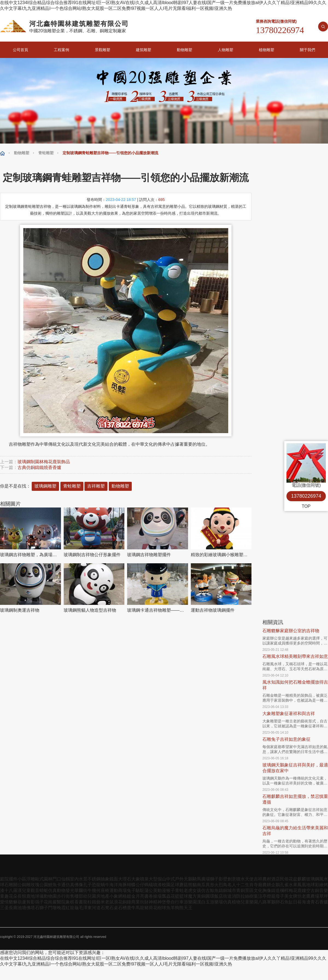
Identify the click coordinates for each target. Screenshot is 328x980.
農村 (267, 879)
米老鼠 (107, 902)
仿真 (70, 885)
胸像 (267, 890)
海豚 (122, 885)
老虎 (188, 890)
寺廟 (258, 885)
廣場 (206, 879)
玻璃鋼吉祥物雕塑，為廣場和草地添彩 (30, 555)
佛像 (79, 885)
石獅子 (42, 908)
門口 (57, 879)
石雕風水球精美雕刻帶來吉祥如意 (295, 656)
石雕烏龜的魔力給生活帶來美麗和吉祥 (295, 831)
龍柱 (87, 902)
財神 (149, 902)
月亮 (140, 896)
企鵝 (276, 885)
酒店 (276, 879)
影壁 (223, 879)
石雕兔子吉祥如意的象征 (286, 739)
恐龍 (96, 885)
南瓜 (201, 885)
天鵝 (188, 879)
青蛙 (179, 890)
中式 (171, 879)
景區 (249, 890)
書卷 (149, 896)
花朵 (13, 896)
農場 (315, 896)
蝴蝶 (131, 885)
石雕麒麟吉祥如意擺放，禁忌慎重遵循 (295, 799)
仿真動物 (57, 890)
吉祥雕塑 (96, 486)
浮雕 (31, 879)
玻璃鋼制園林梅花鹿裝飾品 (44, 462)
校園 (166, 885)
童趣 (4, 896)
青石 (315, 902)
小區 (22, 879)
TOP (306, 506)
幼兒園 (90, 896)
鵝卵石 (278, 902)
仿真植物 (232, 902)
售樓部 (77, 896)
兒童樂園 (249, 902)
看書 (79, 902)
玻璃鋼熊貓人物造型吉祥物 (90, 610)
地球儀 (37, 896)
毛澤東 (85, 908)
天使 (249, 879)
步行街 (63, 896)
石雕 (9, 885)
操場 (157, 896)
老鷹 (306, 896)
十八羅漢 (13, 890)
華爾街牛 (83, 890)
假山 (162, 879)
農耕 (267, 885)
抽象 (105, 879)
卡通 (61, 885)
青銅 (241, 890)
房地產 (103, 896)
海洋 (114, 885)
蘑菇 (184, 885)
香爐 (324, 902)
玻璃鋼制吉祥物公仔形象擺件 (92, 555)
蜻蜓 (44, 890)
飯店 (219, 896)
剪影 (31, 902)
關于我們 (307, 50)
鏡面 (114, 879)
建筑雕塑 (143, 50)
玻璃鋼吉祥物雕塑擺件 (149, 555)
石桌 (114, 908)
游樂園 (190, 902)
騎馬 (197, 879)
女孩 (197, 890)
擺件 (13, 879)
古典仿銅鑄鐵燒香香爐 (39, 467)
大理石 (125, 879)
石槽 (122, 908)
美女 (289, 896)
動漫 (162, 890)
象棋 (70, 902)
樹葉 (254, 896)
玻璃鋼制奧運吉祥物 (20, 610)
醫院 (61, 902)
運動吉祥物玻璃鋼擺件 (213, 610)
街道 (227, 896)
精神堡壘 (162, 902)
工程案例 (61, 50)
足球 (175, 885)
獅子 (214, 879)
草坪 (324, 896)
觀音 (35, 890)
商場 (122, 890)
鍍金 (131, 896)
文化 (258, 890)
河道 (96, 908)
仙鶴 (66, 879)
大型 (153, 879)
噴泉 (144, 879)
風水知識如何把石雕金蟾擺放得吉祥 (295, 685)
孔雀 (284, 885)
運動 (114, 890)
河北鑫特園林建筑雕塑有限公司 (56, 937)
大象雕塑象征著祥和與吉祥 (289, 714)
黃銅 (201, 896)
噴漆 (157, 885)
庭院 (4, 879)
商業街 (138, 902)
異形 (210, 885)
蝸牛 (105, 885)
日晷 (297, 902)
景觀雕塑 (102, 50)
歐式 (39, 879)
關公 (17, 885)
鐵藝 (96, 902)
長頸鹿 (24, 896)
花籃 (175, 896)
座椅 (105, 890)
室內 (74, 879)
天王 (188, 908)
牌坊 (297, 896)
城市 (232, 890)
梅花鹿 (295, 890)
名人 (232, 885)
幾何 (96, 890)
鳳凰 (302, 885)
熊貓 (192, 885)
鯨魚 (214, 890)
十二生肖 (245, 885)
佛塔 (31, 908)
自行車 (177, 902)
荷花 (153, 908)
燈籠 (271, 896)
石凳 (105, 908)
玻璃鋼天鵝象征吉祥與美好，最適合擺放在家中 (295, 768)
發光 (70, 890)
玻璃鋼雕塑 (45, 486)
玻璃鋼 (313, 879)
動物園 (50, 896)
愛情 (4, 902)
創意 (232, 879)
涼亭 (262, 896)
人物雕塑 (225, 50)
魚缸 (289, 902)
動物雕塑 (184, 50)
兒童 (26, 890)
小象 (114, 896)
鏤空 (306, 890)
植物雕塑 (266, 50)
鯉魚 (52, 885)
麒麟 (302, 879)
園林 (48, 879)
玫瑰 (35, 885)
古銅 (315, 890)
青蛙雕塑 (46, 153)
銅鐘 (127, 902)
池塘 (22, 908)
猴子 (171, 890)
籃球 (184, 896)
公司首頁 (20, 50)
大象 (136, 879)
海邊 (306, 902)
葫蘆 (22, 902)
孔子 (87, 885)
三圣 (4, 908)
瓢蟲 (166, 896)
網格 (122, 896)
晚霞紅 (63, 908)
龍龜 (74, 908)
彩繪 (319, 885)
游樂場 (216, 902)
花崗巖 (50, 902)
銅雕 (26, 885)
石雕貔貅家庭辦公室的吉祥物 (291, 631)
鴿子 (39, 902)
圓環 (210, 896)
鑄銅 (223, 890)
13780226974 (306, 496)
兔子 (131, 890)
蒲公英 (151, 890)
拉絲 (245, 896)
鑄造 (276, 890)
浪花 (118, 902)
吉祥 (258, 879)
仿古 (206, 890)
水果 (293, 885)
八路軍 (265, 902)
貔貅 (13, 902)
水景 (83, 879)
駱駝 (140, 890)
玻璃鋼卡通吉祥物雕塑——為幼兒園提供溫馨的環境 (158, 610)
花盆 (293, 879)
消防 (236, 896)
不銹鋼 (94, 879)
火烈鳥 (221, 885)
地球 (311, 885)
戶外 (179, 879)
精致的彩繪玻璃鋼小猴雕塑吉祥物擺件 (221, 555)
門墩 (52, 908)
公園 (44, 885)
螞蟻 (149, 885)
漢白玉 (203, 902)
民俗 (284, 879)
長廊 (13, 908)
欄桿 (284, 890)
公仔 (140, 885)
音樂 (324, 890)
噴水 (241, 879)
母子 (280, 896)
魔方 (192, 896)
